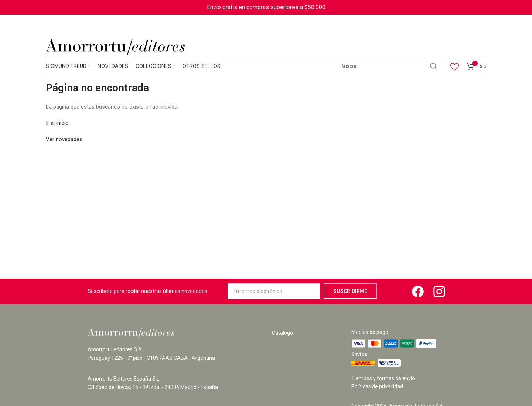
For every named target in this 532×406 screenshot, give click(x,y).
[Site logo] (115, 47)
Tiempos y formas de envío (383, 378)
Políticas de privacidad (377, 386)
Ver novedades (64, 139)
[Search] (389, 66)
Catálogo (282, 333)
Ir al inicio (57, 123)
